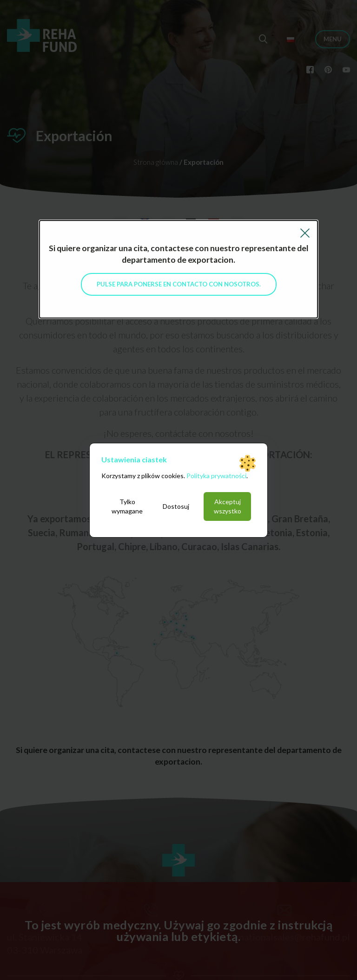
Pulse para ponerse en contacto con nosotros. (179, 284)
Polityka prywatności (216, 476)
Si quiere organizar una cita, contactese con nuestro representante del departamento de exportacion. (179, 254)
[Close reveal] (305, 232)
